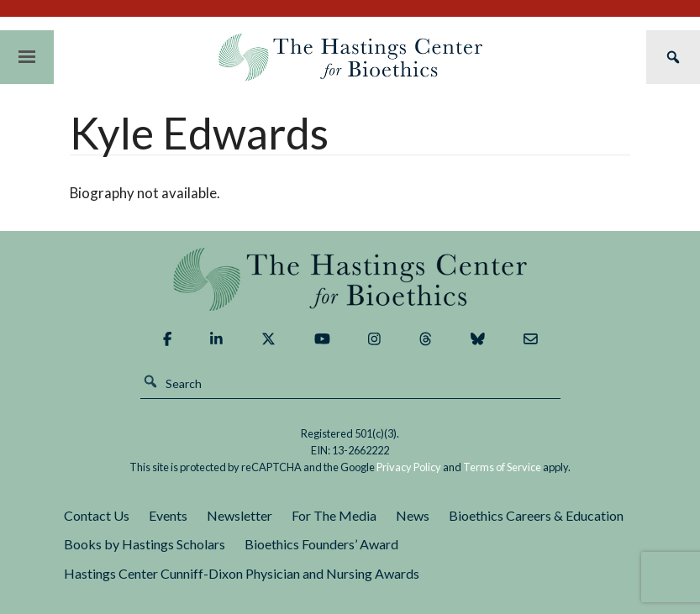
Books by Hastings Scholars (145, 544)
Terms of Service (502, 467)
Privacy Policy (409, 467)
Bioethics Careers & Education (536, 515)
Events (168, 515)
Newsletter (239, 515)
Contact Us (97, 515)
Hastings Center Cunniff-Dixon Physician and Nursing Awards (242, 573)
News (413, 515)
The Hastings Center (350, 279)
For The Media (334, 515)
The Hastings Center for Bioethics (350, 57)
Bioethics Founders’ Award (321, 544)
